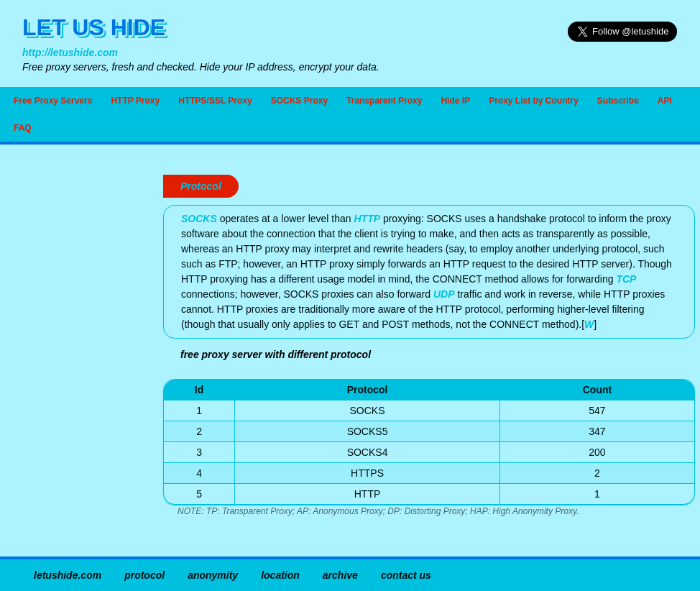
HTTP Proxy (135, 101)
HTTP (367, 219)
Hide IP (455, 101)
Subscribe (618, 101)
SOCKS (199, 219)
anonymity (213, 575)
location (280, 575)
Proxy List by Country (534, 101)
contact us (406, 575)
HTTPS (367, 473)
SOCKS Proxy (299, 101)
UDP (444, 294)
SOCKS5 (368, 431)
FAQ (23, 128)
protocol (144, 575)
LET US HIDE (94, 27)
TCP (626, 279)
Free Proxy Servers (53, 101)
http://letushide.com (70, 52)
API (665, 101)
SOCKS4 (368, 452)
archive (340, 575)
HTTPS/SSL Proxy (215, 101)
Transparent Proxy (384, 101)
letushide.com (68, 575)
